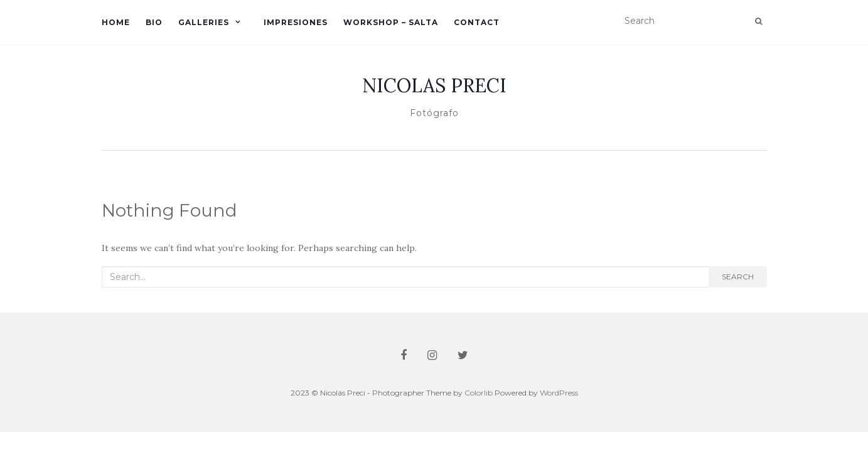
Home (116, 22)
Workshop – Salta (391, 22)
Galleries (204, 22)
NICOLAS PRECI (434, 85)
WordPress (559, 393)
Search (738, 277)
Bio (154, 22)
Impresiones (296, 22)
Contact (477, 22)
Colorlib (479, 393)
